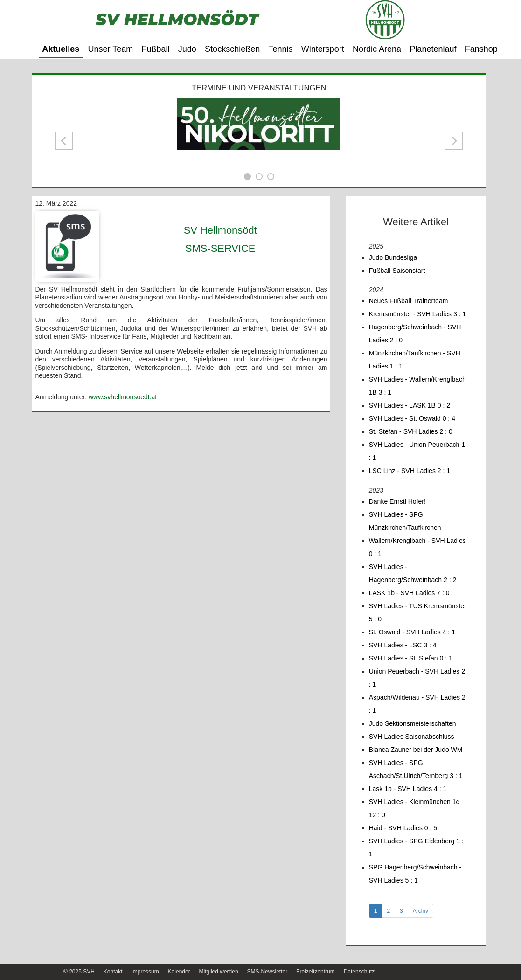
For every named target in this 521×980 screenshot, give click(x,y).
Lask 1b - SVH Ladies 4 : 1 (408, 789)
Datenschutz (359, 972)
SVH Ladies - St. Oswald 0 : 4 (412, 418)
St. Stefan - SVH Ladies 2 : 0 (411, 431)
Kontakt (113, 972)
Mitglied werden (219, 972)
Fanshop (481, 49)
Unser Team (111, 49)
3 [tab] (401, 911)
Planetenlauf (433, 49)
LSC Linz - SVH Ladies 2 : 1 (410, 471)
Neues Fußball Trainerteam (409, 301)
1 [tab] (376, 911)
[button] (64, 141)
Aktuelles (61, 49)
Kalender (179, 972)
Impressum (145, 972)
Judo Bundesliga (393, 257)
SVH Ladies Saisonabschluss (412, 737)
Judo (187, 49)
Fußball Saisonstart (397, 271)
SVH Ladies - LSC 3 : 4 (403, 645)
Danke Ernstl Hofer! (397, 501)
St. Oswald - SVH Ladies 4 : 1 (412, 632)
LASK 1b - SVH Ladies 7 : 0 (409, 593)
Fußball (156, 49)
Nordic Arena (377, 49)
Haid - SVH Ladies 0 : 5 (403, 828)
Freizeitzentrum (316, 972)
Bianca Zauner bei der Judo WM (416, 750)
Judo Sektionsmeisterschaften (413, 723)
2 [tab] (388, 911)
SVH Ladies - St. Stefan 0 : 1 (411, 658)
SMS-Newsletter (267, 972)
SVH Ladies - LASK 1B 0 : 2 (410, 405)
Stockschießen (232, 49)
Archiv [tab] (420, 911)
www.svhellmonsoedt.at (123, 397)
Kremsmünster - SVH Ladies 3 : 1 (418, 314)
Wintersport (323, 49)
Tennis (280, 49)
